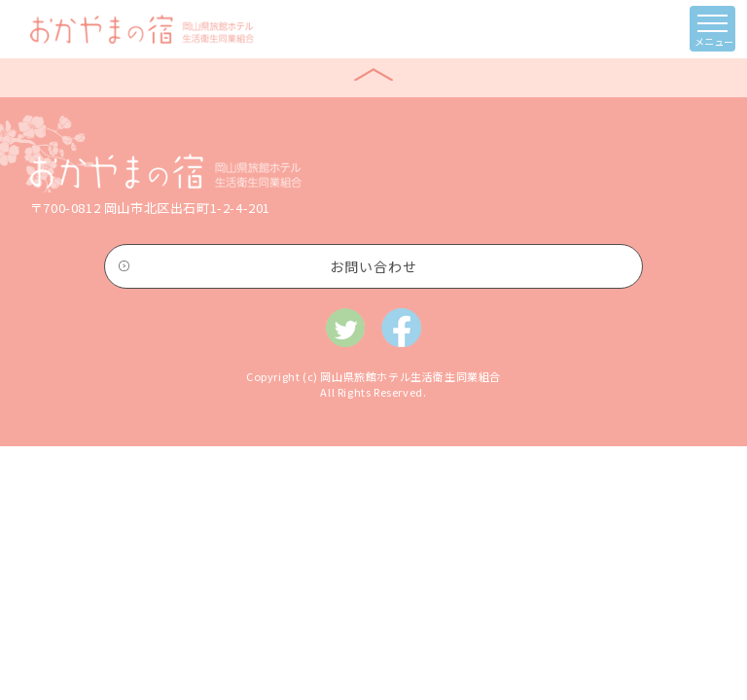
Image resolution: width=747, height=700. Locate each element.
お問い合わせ (373, 266)
